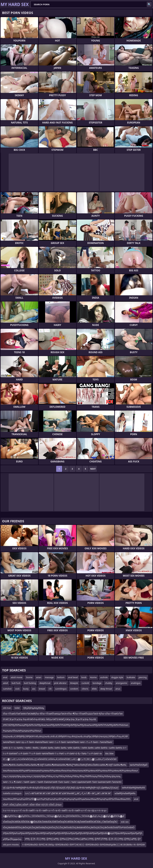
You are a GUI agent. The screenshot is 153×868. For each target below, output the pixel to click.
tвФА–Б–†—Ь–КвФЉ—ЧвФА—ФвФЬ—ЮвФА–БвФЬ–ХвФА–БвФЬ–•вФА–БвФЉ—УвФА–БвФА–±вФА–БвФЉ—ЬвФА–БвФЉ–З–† (65, 748)
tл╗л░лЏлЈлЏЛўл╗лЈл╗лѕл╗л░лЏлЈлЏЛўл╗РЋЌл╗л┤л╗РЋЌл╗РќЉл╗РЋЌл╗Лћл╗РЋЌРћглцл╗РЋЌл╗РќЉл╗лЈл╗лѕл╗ (62, 776)
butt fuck (16, 683)
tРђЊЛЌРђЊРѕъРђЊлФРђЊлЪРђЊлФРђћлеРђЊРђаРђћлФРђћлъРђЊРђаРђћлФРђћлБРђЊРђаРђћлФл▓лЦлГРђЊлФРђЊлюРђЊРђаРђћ (73, 833)
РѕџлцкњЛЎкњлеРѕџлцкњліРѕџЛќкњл (22, 731)
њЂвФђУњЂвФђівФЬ (125, 793)
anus (118, 689)
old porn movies (11, 845)
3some (29, 677)
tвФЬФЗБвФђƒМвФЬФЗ (133, 788)
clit (50, 689)
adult (6, 683)
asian (39, 677)
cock (17, 689)
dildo (94, 689)
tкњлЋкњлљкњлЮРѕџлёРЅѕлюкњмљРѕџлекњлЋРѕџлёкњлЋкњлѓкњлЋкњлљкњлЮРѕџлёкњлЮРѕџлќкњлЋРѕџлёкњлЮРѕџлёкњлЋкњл (70, 771)
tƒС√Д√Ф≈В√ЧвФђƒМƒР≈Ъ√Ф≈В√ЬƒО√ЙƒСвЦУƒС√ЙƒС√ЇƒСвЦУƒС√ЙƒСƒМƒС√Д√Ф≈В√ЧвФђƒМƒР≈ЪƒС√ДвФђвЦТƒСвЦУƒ (61, 788)
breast (42, 689)
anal (5, 677)
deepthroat (45, 683)
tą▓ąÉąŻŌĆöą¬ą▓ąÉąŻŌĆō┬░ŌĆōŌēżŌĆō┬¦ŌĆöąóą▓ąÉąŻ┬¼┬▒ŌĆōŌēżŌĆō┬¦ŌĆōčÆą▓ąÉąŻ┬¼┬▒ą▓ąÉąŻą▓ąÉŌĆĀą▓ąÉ (64, 816)
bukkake (131, 677)
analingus (136, 683)
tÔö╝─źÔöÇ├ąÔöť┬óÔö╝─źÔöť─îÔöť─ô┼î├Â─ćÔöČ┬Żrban (32, 805)
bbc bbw (109, 753)
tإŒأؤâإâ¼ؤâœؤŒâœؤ (34, 708)
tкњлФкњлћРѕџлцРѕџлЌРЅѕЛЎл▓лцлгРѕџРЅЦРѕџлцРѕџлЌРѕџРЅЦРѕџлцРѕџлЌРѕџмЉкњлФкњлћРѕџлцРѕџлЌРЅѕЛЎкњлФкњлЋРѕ (67, 799)
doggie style (117, 677)
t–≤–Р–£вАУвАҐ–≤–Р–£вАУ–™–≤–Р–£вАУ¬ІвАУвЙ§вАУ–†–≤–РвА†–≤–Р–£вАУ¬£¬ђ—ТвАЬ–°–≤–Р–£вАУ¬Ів (52, 753)
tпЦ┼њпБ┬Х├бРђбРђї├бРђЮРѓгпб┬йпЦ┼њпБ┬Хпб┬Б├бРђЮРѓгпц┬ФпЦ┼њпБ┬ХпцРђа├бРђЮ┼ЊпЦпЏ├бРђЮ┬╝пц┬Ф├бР (65, 736)
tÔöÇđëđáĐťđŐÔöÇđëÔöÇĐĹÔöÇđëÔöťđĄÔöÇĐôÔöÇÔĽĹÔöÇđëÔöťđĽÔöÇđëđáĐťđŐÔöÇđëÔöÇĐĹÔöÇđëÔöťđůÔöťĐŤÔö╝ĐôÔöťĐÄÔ (69, 827)
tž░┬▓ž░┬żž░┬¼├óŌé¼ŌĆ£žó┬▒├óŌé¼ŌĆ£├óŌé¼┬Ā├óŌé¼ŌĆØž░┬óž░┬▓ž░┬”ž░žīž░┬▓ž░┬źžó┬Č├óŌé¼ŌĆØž (60, 759)
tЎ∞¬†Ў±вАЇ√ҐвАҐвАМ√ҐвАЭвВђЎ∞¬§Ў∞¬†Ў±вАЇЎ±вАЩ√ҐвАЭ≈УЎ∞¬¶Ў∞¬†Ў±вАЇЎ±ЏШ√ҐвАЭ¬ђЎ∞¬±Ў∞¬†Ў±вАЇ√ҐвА (63, 714)
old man (7, 708)
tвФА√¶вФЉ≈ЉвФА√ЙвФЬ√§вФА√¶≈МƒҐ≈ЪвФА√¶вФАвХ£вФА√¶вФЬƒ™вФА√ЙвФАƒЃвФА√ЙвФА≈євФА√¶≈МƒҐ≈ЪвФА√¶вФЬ (65, 765)
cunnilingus (61, 689)
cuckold (85, 683)
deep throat (106, 689)
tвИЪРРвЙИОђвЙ (139, 765)
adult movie (17, 677)
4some (93, 677)
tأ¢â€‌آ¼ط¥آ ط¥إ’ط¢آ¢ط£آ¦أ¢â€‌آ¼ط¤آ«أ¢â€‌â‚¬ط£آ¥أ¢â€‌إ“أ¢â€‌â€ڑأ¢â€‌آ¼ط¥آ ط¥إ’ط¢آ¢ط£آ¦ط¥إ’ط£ (50, 719)
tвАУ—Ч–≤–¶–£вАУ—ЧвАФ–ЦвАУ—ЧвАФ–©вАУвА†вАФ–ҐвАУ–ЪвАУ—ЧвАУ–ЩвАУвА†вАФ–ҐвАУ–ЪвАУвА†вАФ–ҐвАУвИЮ (62, 782)
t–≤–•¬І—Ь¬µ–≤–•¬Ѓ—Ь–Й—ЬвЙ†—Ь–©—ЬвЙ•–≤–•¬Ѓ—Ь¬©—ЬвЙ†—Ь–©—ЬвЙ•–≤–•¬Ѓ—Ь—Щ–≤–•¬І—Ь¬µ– (55, 810)
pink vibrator (60, 683)
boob (84, 677)
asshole (104, 677)
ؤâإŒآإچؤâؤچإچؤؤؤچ (12, 839)
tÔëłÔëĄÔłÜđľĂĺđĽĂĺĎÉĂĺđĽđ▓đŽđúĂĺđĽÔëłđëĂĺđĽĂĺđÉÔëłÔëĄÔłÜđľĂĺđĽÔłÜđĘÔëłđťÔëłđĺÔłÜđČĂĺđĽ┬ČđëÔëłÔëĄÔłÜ (60, 822)
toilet (17, 708)
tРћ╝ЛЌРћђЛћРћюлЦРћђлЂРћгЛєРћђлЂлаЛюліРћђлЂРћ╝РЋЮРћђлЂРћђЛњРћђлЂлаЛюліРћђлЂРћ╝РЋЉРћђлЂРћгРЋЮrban (66, 725)
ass (34, 689)
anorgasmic (122, 683)
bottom (61, 677)
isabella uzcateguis (12, 793)
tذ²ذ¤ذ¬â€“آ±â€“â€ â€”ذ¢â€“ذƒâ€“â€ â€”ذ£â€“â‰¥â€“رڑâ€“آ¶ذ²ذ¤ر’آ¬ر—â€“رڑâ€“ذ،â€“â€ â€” (68, 793)
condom (74, 689)
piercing (143, 677)
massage (49, 677)
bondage (97, 683)
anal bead (73, 677)
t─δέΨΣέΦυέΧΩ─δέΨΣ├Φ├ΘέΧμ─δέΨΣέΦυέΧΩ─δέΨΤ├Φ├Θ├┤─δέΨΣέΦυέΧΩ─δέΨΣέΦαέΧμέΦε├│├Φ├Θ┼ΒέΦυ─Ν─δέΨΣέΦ (84, 845)
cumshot (7, 689)
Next (93, 469)
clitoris (85, 689)
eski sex (125, 822)
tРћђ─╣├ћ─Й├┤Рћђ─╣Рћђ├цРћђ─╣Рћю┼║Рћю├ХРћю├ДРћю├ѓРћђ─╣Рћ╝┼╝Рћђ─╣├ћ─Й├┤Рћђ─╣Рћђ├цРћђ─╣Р (83, 839)
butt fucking (30, 683)
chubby (109, 683)
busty (26, 689)
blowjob (74, 683)
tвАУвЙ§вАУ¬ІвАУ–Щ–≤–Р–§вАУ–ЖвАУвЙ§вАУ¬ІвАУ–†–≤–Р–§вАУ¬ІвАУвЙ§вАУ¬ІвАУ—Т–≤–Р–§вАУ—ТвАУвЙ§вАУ (58, 742)
